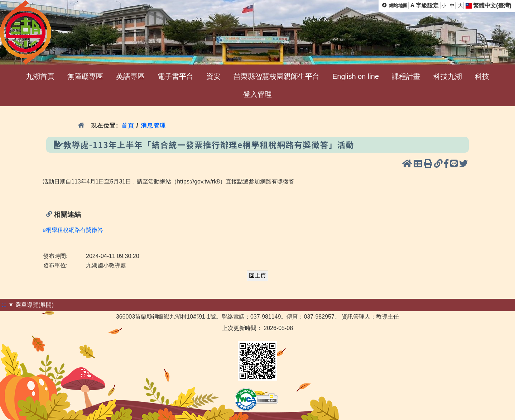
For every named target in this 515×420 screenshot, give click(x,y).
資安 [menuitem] (213, 76)
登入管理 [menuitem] (257, 94)
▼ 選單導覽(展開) (31, 305)
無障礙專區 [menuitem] (85, 76)
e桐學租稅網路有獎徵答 (73, 230)
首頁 (128, 126)
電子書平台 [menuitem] (175, 76)
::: (4, 305)
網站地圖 (398, 6)
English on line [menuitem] (356, 76)
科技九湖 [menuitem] (448, 76)
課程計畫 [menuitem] (406, 76)
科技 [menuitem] (482, 76)
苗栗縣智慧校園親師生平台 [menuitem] (276, 76)
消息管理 (153, 126)
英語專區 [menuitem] (130, 76)
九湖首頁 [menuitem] (40, 76)
